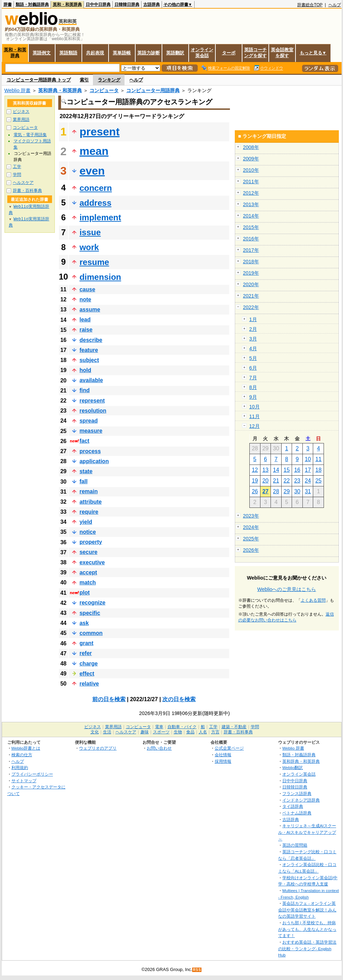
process (90, 451)
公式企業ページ (229, 748)
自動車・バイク (182, 727)
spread (88, 421)
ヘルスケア (23, 183)
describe (91, 340)
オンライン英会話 (202, 53)
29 (287, 491)
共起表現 (95, 53)
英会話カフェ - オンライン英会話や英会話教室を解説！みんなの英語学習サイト (307, 910)
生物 (178, 732)
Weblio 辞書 (18, 90)
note (85, 299)
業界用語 (21, 120)
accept (88, 572)
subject (89, 360)
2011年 (251, 182)
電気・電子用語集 (30, 135)
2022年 (251, 307)
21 (276, 481)
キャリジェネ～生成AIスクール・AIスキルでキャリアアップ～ (307, 832)
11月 (255, 416)
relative (89, 684)
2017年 (251, 250)
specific (90, 613)
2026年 (251, 550)
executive (92, 562)
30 (297, 491)
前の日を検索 (109, 699)
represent (92, 401)
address (95, 203)
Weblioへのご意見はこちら (287, 589)
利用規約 (20, 767)
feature (89, 350)
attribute (91, 502)
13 (265, 470)
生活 (107, 732)
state (86, 471)
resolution (93, 411)
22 (287, 481)
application (94, 461)
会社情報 (223, 755)
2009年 (251, 159)
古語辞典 (152, 5)
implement (100, 217)
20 (265, 481)
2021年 (251, 296)
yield (86, 522)
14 (276, 470)
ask (84, 623)
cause (87, 289)
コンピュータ (104, 90)
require (89, 512)
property (91, 542)
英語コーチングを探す (255, 53)
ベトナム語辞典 (297, 813)
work (89, 247)
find (84, 390)
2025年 (251, 539)
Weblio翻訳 (293, 767)
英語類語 (68, 53)
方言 (215, 732)
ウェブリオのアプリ (98, 748)
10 (308, 459)
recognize (92, 603)
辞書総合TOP (310, 5)
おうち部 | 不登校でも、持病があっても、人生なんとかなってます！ (307, 929)
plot (84, 593)
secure (88, 552)
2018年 (251, 262)
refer (86, 653)
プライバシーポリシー (32, 774)
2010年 (251, 170)
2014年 (251, 216)
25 (318, 481)
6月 (253, 368)
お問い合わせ (159, 748)
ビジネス (21, 112)
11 (318, 459)
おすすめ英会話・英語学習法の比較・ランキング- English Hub (307, 948)
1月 (253, 319)
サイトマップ (24, 781)
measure (91, 431)
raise (86, 330)
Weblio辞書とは (26, 748)
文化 (95, 732)
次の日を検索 (179, 699)
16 (297, 470)
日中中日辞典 (98, 5)
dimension (100, 277)
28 (276, 491)
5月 (253, 358)
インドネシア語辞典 (301, 800)
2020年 (251, 284)
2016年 (251, 239)
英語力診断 (149, 53)
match (88, 582)
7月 (253, 378)
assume (90, 310)
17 (308, 470)
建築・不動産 (234, 727)
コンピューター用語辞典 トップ (39, 80)
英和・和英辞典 (67, 5)
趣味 (145, 732)
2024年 (251, 527)
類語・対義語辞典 (32, 5)
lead (85, 320)
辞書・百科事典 (27, 191)
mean (94, 151)
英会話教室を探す (282, 53)
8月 (253, 387)
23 (297, 481)
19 (255, 481)
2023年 (251, 516)
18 (318, 470)
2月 (253, 329)
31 (308, 491)
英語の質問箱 (295, 845)
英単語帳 (122, 53)
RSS (197, 970)
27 (265, 491)
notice (88, 532)
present (100, 132)
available (91, 380)
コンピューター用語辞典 (153, 90)
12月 (255, 426)
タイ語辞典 (293, 806)
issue (90, 232)
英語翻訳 (175, 53)
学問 (17, 175)
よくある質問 (313, 600)
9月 (253, 397)
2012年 (251, 193)
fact (84, 441)
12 (255, 470)
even (92, 171)
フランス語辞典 (297, 793)
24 (308, 481)
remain (88, 491)
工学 (17, 167)
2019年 (251, 273)
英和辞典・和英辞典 (60, 90)
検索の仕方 (22, 755)
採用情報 (223, 761)
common (91, 633)
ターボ (229, 53)
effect (87, 674)
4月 (253, 348)
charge (88, 664)
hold (85, 370)
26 (255, 491)
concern (96, 188)
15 (287, 470)
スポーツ (161, 732)
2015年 (251, 227)
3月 (253, 339)
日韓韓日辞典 (127, 5)
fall (83, 481)
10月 (255, 407)
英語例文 (42, 53)
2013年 (251, 204)
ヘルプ (335, 5)
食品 (190, 732)
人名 (203, 732)
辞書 (8, 5)
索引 (84, 80)
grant (86, 643)
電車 (159, 727)
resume (94, 262)
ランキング (109, 80)
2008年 (251, 147)
